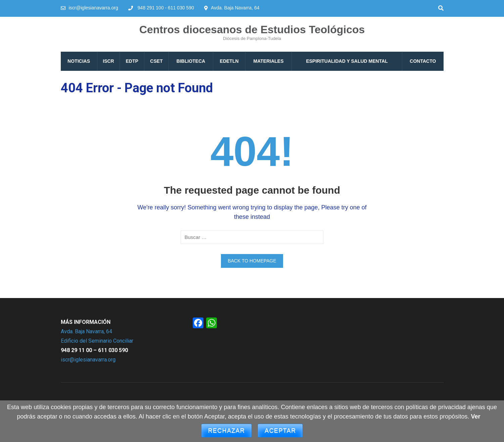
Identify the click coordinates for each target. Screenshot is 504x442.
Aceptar (280, 431)
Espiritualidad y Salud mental (347, 61)
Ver (475, 416)
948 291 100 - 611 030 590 (166, 8)
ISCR (108, 61)
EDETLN (229, 61)
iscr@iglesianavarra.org (94, 8)
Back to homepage (252, 261)
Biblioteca (191, 61)
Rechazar (227, 431)
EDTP (132, 61)
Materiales (269, 61)
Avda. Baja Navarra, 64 (86, 331)
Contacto (423, 61)
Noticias (79, 61)
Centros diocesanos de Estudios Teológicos (252, 30)
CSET (156, 61)
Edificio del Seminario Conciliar (97, 341)
